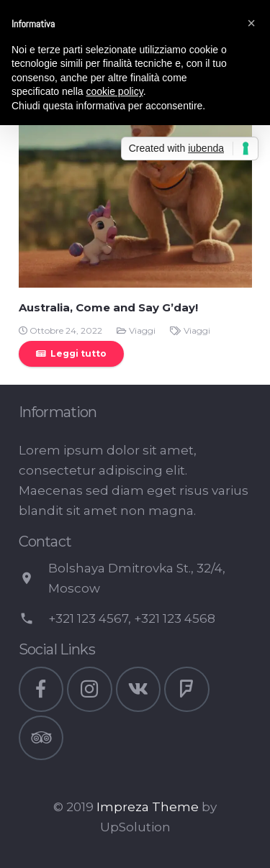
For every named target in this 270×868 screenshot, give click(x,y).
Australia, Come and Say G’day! (108, 307)
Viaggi (142, 330)
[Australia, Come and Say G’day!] (135, 171)
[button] (251, 23)
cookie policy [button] (115, 91)
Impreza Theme (148, 807)
